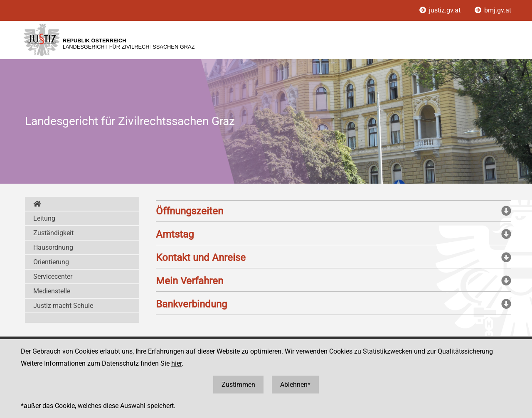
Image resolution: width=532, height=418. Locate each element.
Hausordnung (53, 247)
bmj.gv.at (493, 10)
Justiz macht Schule (63, 306)
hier (176, 363)
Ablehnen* (295, 385)
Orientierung (51, 262)
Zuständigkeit (53, 233)
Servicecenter (53, 277)
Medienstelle (52, 291)
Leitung (44, 218)
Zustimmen (238, 385)
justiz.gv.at (441, 10)
